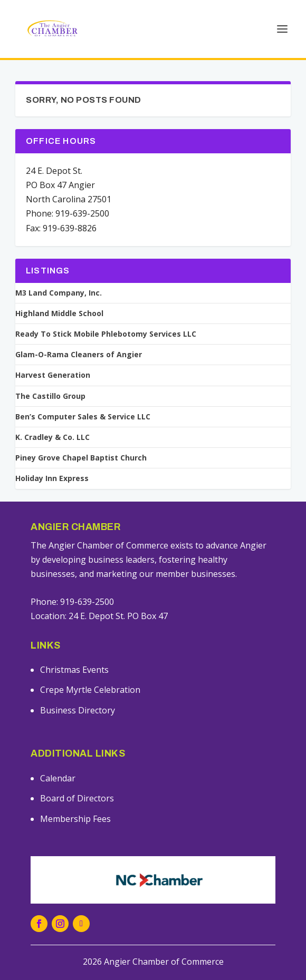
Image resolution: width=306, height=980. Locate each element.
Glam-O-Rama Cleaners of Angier (79, 355)
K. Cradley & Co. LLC (52, 437)
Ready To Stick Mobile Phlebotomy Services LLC (106, 334)
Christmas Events (74, 670)
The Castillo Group (50, 396)
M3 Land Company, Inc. (59, 293)
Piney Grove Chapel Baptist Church (81, 458)
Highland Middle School (59, 313)
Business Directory (78, 710)
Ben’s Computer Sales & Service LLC (83, 417)
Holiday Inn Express (52, 478)
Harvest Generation (53, 375)
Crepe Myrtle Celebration (90, 690)
